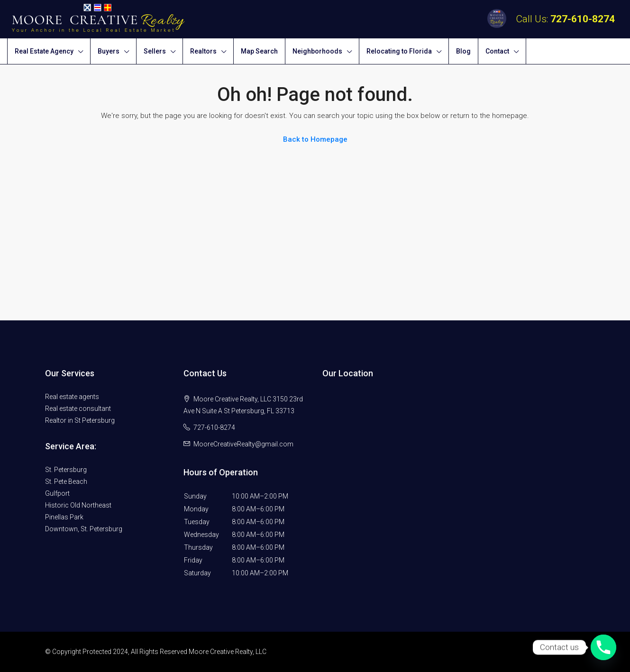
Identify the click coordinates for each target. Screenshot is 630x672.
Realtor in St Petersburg (80, 420)
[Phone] (603, 647)
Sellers (155, 51)
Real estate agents (72, 397)
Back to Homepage (315, 139)
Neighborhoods (317, 51)
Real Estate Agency (44, 51)
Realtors (203, 51)
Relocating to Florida (399, 51)
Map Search (259, 51)
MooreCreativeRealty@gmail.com (243, 444)
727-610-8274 (583, 19)
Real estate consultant (78, 409)
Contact (497, 51)
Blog (463, 51)
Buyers (109, 51)
